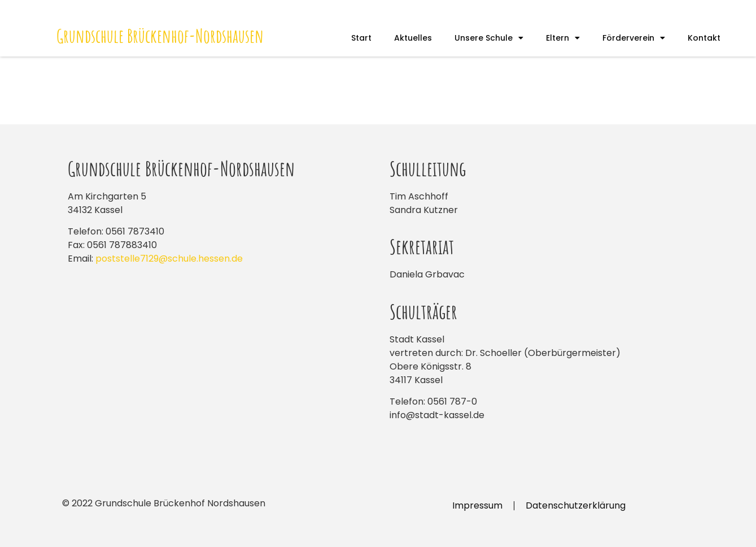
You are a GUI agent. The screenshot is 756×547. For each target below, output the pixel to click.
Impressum (477, 505)
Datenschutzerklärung (576, 505)
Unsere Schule (489, 38)
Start (361, 38)
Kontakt (704, 38)
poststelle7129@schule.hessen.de (169, 259)
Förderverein (634, 38)
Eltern (563, 38)
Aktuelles (413, 38)
